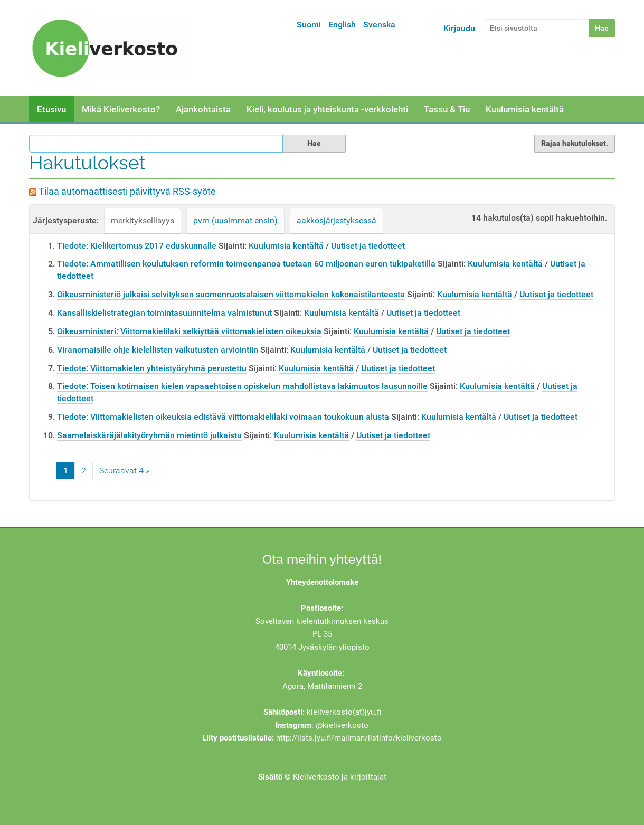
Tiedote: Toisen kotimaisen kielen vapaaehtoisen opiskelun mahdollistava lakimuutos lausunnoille (242, 386)
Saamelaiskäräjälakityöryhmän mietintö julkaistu (149, 435)
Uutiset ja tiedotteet (368, 246)
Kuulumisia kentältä (525, 109)
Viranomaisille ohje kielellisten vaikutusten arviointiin (158, 350)
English (342, 25)
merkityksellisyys (143, 220)
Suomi (309, 25)
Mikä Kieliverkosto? (121, 109)
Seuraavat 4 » (124, 471)
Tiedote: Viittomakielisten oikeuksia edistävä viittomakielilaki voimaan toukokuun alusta (223, 417)
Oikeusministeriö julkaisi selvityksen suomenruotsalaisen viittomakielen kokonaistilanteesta (231, 294)
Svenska (379, 25)
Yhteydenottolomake (322, 582)
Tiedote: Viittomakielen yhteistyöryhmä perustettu (152, 368)
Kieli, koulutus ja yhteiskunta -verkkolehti (327, 109)
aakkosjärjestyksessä (337, 220)
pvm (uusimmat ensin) (235, 220)
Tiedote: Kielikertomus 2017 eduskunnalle (137, 246)
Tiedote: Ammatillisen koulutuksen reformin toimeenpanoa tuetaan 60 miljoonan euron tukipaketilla (246, 264)
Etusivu (51, 109)
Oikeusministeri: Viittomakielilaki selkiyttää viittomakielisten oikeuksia (189, 331)
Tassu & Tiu (447, 109)
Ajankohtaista (203, 109)
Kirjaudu (459, 28)
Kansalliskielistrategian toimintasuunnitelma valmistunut (164, 313)
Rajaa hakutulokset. (575, 143)
